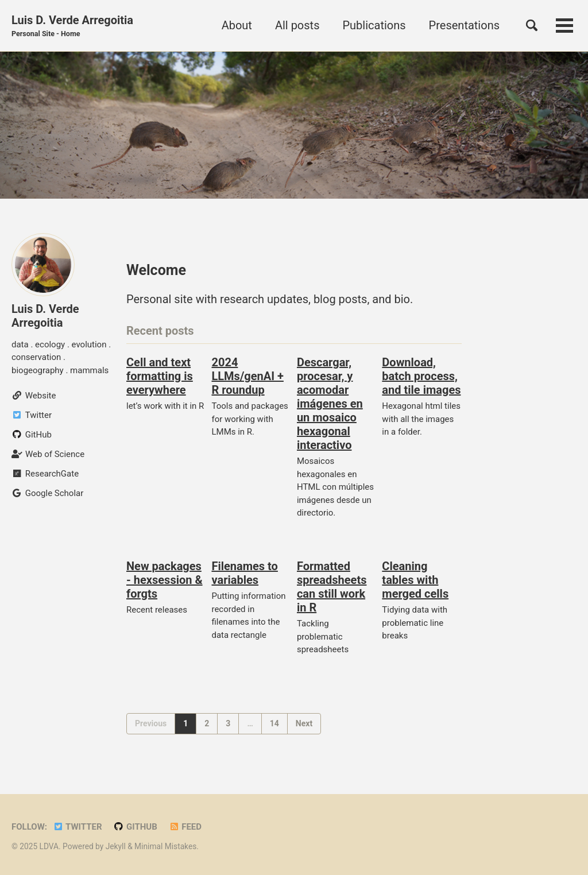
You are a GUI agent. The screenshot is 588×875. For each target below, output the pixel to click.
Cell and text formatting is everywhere (160, 376)
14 (274, 723)
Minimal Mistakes (165, 846)
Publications (374, 25)
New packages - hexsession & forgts (165, 580)
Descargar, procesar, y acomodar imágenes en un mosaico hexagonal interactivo (330, 404)
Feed (185, 827)
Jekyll (116, 846)
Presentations (464, 25)
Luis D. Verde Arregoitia (72, 26)
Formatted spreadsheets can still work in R (332, 587)
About (237, 25)
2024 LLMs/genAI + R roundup (247, 376)
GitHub (136, 827)
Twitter (78, 827)
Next (304, 723)
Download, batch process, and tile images (421, 376)
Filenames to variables (244, 573)
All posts (297, 25)
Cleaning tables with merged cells (415, 580)
